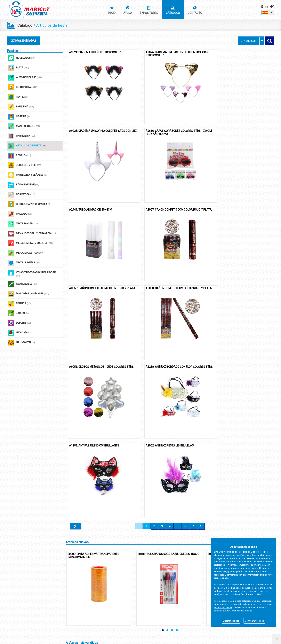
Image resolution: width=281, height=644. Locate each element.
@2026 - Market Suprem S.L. (25, 640)
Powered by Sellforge (260, 640)
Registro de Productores (110, 613)
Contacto (12, 599)
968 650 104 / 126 (201, 609)
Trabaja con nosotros (108, 620)
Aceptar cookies (231, 621)
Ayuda (11, 606)
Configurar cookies (254, 621)
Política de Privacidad (108, 599)
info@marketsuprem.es (205, 615)
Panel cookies (51, 640)
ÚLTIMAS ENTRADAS (24, 41)
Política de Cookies (107, 606)
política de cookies (223, 608)
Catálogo (25, 25)
